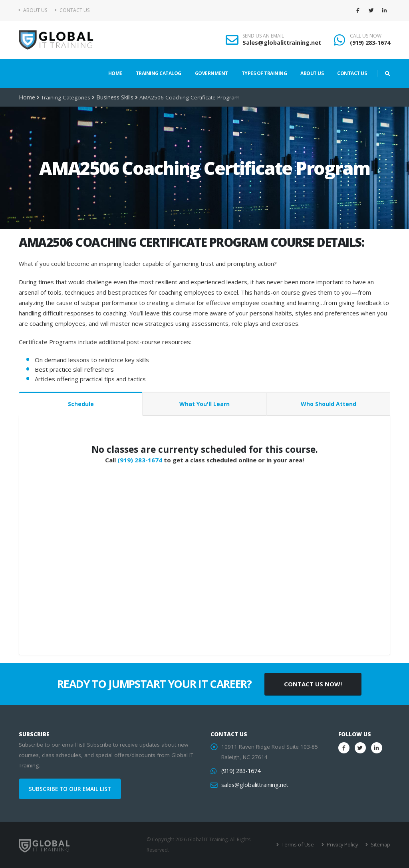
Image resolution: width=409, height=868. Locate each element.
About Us (33, 10)
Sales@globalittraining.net (282, 43)
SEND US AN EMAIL (263, 36)
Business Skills (114, 97)
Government (211, 73)
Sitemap (380, 845)
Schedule (81, 404)
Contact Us (72, 10)
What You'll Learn (204, 404)
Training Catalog (159, 73)
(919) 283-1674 (370, 43)
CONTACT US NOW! (313, 684)
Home (115, 73)
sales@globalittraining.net (254, 785)
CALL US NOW (366, 36)
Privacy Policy (343, 845)
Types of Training (264, 73)
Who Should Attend (329, 404)
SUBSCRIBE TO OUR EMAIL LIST (70, 789)
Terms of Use (300, 845)
